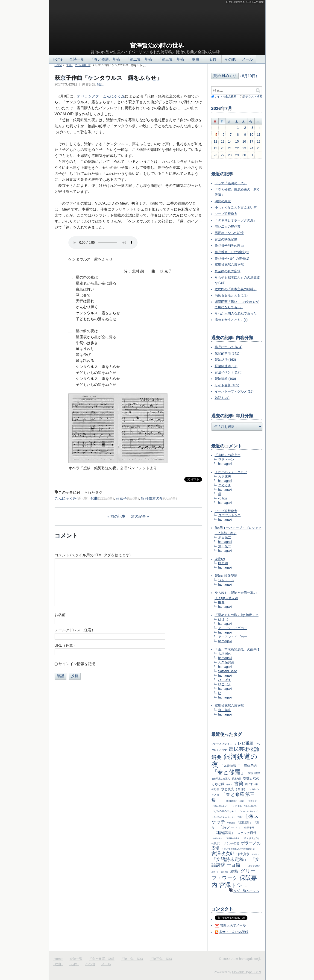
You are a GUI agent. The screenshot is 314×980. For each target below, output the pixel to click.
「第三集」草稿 (171, 59)
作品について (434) (229, 347)
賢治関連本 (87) (226, 366)
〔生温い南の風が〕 (220, 806)
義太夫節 (237, 779)
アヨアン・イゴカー (233, 628)
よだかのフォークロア (231, 472)
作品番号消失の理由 (229, 246)
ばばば (223, 619)
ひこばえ (225, 680)
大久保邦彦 (226, 662)
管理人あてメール (233, 925)
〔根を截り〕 (252, 801)
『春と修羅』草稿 (105, 59)
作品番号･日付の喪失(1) (232, 258)
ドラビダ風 (236, 806)
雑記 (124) (222, 398)
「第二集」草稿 (139, 59)
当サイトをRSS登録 (234, 932)
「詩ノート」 (230, 827)
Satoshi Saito (228, 671)
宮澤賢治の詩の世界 (157, 46)
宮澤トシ (231, 885)
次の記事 (138, 516)
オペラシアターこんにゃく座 (101, 96)
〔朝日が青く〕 (218, 838)
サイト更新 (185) (227, 385)
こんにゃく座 (66, 498)
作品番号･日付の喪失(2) (232, 252)
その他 (230, 59)
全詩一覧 (77, 59)
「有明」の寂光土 (228, 455)
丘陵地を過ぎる (250, 806)
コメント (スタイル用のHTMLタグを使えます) (93, 555)
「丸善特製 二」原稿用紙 (238, 766)
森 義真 (225, 710)
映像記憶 (231, 823)
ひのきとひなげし (222, 744)
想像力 (229, 784)
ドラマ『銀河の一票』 (231, 183)
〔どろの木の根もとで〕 (249, 811)
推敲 (240, 817)
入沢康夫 (225, 476)
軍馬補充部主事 (233, 838)
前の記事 (118, 516)
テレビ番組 (244, 743)
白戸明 (223, 563)
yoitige (223, 498)
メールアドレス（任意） (75, 630)
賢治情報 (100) (225, 379)
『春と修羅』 (229, 772)
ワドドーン (226, 459)
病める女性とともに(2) (231, 295)
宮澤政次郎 (223, 854)
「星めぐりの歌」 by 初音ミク (237, 615)
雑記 (70, 65)
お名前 (60, 615)
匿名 (221, 602)
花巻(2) (220, 559)
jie (220, 693)
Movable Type (246, 972)
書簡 (239, 783)
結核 (234, 871)
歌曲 (196, 59)
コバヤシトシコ (229, 515)
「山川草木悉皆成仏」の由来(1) (238, 649)
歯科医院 (225, 872)
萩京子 (121, 498)
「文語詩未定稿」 (230, 859)
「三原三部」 (244, 822)
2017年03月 (83, 65)
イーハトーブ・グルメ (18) (234, 391)
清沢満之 (255, 854)
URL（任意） (66, 645)
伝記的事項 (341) (227, 353)
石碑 (213, 59)
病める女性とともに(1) (231, 320)
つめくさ (225, 485)
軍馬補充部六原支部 (229, 265)
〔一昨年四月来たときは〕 (234, 801)
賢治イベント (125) (229, 372)
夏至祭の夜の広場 (228, 271)
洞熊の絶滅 (223, 201)
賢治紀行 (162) (225, 360)
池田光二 (225, 537)
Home (57, 59)
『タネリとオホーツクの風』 (236, 220)
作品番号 (249, 828)
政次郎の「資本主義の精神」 (236, 289)
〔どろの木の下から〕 (224, 811)
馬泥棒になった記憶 (229, 233)
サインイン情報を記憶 (77, 664)
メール (247, 59)
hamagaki (225, 464)
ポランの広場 (231, 843)
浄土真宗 (243, 854)
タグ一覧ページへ (246, 891)
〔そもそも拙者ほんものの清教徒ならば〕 (239, 849)
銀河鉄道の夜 (152, 498)
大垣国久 (225, 654)
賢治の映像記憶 (226, 239)
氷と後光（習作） (234, 789)
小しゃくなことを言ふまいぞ (236, 207)
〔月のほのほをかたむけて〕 (223, 817)
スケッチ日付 (247, 833)
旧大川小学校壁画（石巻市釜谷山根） (246, 2)
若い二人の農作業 (228, 226)
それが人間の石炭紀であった (236, 313)
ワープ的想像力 (226, 214)
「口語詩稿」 (223, 833)
